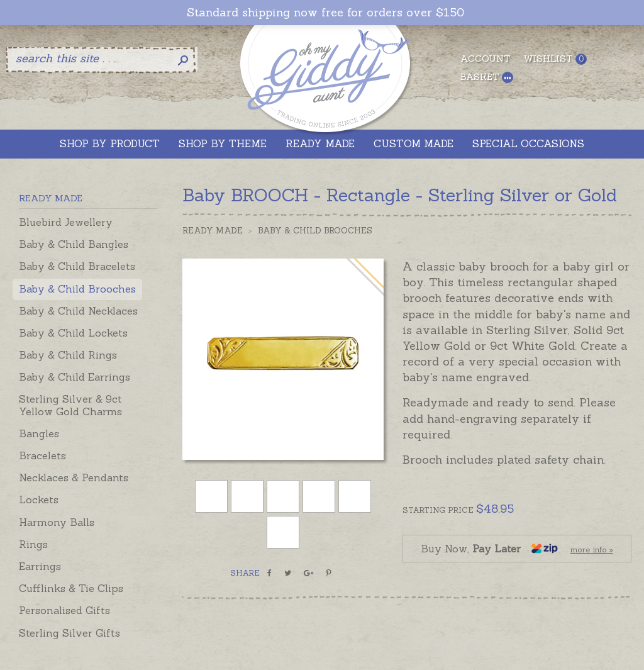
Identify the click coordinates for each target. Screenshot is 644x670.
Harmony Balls (57, 522)
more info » (592, 550)
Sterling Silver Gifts (69, 633)
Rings (33, 544)
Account (486, 59)
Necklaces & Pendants (74, 477)
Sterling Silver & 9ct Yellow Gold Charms (70, 405)
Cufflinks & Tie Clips (71, 588)
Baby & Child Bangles (74, 244)
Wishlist (555, 59)
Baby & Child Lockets (73, 333)
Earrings (40, 566)
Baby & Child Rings (68, 355)
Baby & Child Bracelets (77, 266)
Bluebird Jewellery (66, 222)
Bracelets (42, 455)
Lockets (39, 500)
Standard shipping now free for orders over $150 (325, 13)
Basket (487, 77)
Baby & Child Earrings (75, 377)
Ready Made (213, 231)
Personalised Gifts (64, 610)
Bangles (39, 433)
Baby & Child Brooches (77, 289)
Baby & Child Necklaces (78, 311)
